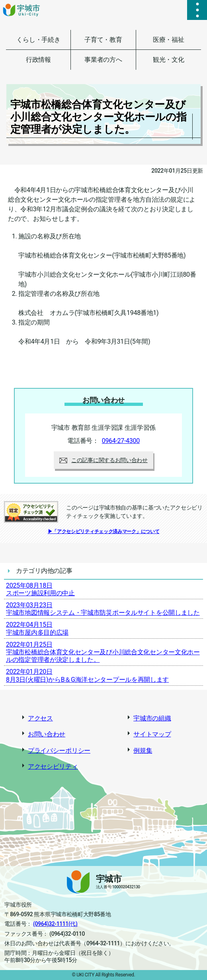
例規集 (143, 751)
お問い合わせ (47, 734)
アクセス (40, 718)
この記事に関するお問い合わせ (103, 460)
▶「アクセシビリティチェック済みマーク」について (104, 531)
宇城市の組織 (152, 718)
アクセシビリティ (53, 766)
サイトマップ (152, 734)
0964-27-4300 (121, 441)
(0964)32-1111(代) (55, 924)
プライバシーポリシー (59, 751)
